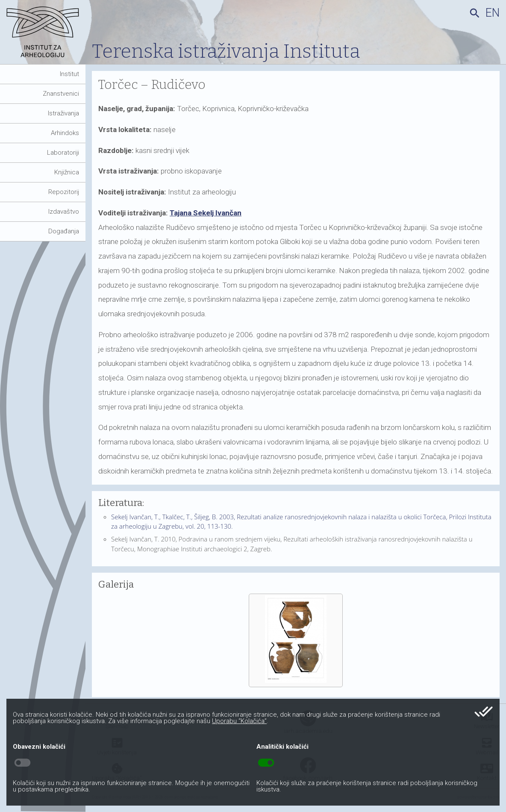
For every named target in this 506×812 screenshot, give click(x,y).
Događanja (64, 231)
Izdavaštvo (64, 212)
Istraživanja (63, 113)
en (493, 13)
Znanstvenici (61, 94)
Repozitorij (64, 192)
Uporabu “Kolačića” (239, 721)
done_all (484, 712)
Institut (69, 74)
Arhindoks (65, 133)
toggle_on (266, 763)
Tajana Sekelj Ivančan (206, 213)
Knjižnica (67, 172)
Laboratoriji (63, 153)
